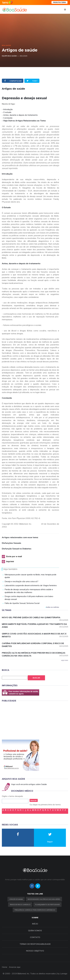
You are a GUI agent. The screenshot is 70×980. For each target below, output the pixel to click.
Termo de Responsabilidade (35, 944)
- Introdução (7, 109)
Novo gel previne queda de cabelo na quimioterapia (35, 618)
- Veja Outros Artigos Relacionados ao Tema (24, 121)
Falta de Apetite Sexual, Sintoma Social (22, 603)
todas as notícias (52, 607)
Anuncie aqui (15, 967)
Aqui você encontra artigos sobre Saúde (29, 784)
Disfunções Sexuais (12, 543)
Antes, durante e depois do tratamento (21, 263)
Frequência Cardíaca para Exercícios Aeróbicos (35, 910)
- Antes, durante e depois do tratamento (20, 115)
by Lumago (62, 973)
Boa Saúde (6, 45)
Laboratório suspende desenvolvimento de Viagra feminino (31, 585)
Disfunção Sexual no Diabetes (17, 549)
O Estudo (6, 207)
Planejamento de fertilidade (47, 905)
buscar (34, 800)
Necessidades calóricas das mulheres (44, 899)
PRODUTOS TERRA (59, 2)
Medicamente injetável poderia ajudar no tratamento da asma (35, 625)
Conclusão (7, 398)
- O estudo (7, 112)
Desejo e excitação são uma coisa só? (21, 581)
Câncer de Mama (16, 899)
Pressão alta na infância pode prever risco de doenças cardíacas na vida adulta (35, 654)
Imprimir (10, 561)
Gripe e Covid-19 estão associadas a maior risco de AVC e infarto (35, 635)
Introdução (7, 174)
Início (35, 924)
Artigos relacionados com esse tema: (20, 537)
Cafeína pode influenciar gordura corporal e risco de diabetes (35, 645)
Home (5, 967)
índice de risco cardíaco (20, 905)
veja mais (65, 660)
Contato (35, 937)
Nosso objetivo (35, 951)
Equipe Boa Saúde (9, 56)
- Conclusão (7, 118)
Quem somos (35, 930)
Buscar (36, 678)
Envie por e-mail (14, 556)
